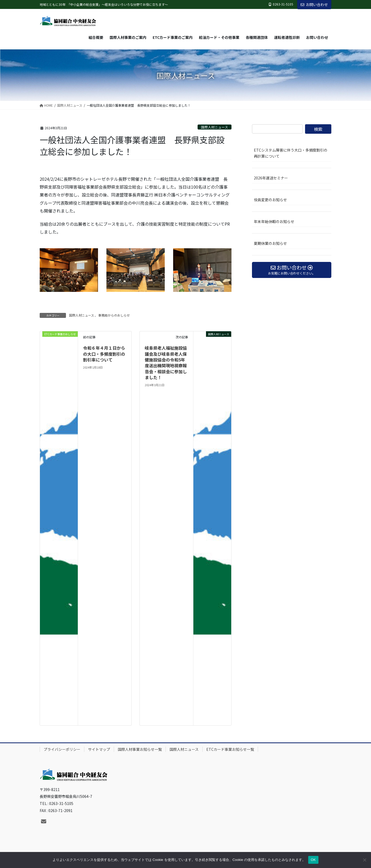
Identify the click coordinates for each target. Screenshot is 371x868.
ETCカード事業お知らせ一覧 (230, 749)
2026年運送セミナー (271, 178)
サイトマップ (99, 749)
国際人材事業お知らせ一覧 (140, 749)
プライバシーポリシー (62, 749)
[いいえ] (364, 860)
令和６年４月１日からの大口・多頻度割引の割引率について (104, 354)
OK (313, 860)
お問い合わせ (314, 4)
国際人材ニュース (215, 127)
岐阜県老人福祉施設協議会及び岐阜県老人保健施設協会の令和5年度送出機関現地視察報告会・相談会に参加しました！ (166, 363)
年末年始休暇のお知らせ (274, 221)
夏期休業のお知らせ (270, 243)
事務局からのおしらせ (114, 315)
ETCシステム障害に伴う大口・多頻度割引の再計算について (291, 153)
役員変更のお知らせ (270, 200)
